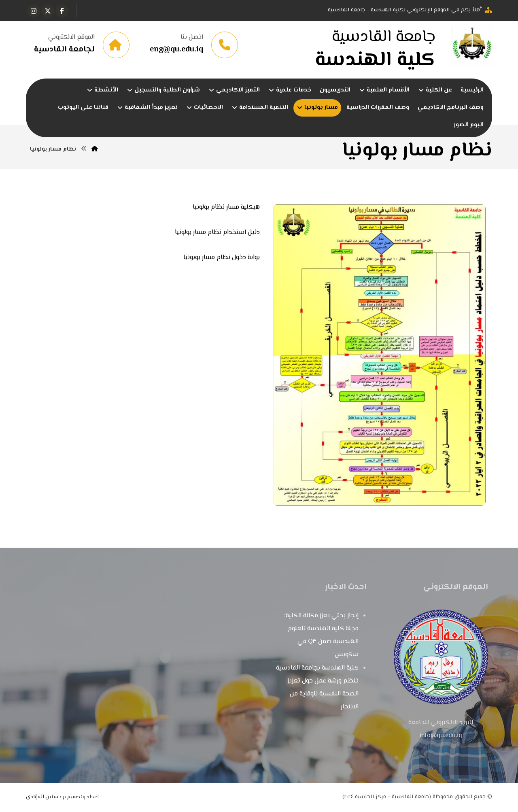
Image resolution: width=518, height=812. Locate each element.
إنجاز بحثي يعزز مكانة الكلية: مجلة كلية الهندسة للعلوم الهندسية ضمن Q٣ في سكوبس (321, 635)
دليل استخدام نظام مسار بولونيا (217, 233)
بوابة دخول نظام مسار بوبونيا (222, 258)
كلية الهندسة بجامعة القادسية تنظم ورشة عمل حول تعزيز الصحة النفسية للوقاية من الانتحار (317, 688)
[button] (62, 11)
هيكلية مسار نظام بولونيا (226, 207)
